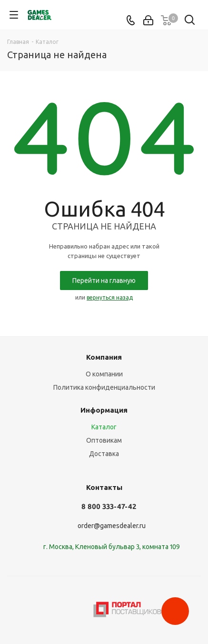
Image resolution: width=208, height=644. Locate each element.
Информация (104, 410)
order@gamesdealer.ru (112, 526)
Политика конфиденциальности (104, 387)
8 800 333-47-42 (109, 506)
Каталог (104, 427)
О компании (104, 374)
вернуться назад (110, 297)
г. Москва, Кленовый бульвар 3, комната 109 (112, 547)
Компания (104, 357)
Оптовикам (104, 440)
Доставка (104, 454)
